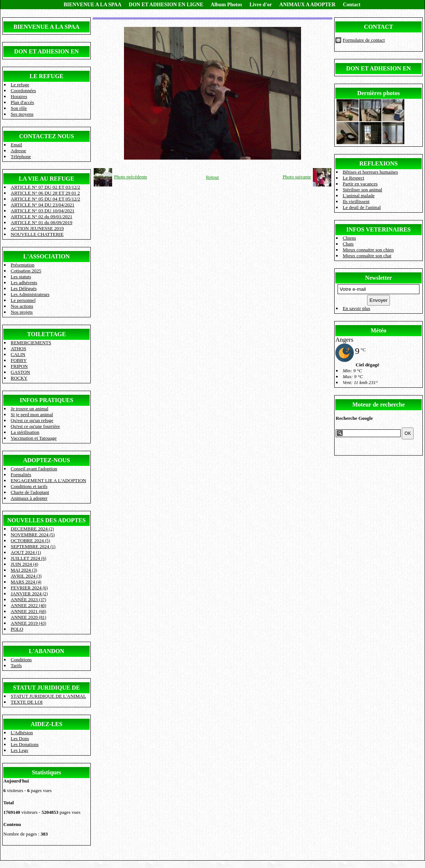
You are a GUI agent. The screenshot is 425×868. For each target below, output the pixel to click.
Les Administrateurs (30, 294)
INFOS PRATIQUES (46, 400)
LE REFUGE (46, 76)
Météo (379, 330)
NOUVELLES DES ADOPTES (47, 520)
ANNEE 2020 (28, 617)
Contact (351, 5)
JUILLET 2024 (28, 558)
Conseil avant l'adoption (34, 469)
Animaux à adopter (29, 498)
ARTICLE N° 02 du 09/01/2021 (42, 217)
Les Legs (19, 750)
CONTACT (379, 27)
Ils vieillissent (356, 201)
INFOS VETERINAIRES (379, 229)
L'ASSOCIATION (46, 256)
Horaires (19, 96)
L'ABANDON (46, 651)
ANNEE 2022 (28, 605)
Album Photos (226, 5)
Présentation (23, 265)
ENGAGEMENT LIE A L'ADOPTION (49, 480)
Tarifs (16, 665)
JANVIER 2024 (29, 594)
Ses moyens (22, 114)
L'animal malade (359, 196)
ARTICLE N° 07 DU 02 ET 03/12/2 (45, 187)
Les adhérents (24, 283)
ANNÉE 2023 (28, 599)
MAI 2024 (24, 570)
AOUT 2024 (26, 552)
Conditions (21, 660)
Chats (348, 244)
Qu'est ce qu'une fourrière (35, 426)
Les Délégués (24, 288)
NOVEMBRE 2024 (33, 535)
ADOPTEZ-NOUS (46, 460)
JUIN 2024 (24, 564)
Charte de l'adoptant (30, 492)
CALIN (18, 354)
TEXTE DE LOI (27, 702)
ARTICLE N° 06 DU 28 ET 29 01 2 (45, 193)
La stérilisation (25, 432)
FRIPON (19, 366)
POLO (17, 629)
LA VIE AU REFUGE (46, 179)
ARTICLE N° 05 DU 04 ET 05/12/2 (45, 199)
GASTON (20, 372)
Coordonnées (23, 90)
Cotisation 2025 (26, 271)
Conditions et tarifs (29, 486)
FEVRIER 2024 (29, 588)
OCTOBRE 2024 (30, 541)
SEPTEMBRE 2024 (33, 546)
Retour (212, 177)
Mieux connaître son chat (367, 256)
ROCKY (19, 378)
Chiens (349, 238)
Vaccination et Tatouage (34, 438)
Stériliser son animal (362, 190)
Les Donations (25, 744)
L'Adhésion (22, 733)
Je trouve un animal (30, 409)
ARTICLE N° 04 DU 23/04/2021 (43, 205)
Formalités (21, 475)
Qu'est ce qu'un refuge (32, 420)
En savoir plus (356, 308)
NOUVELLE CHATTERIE (37, 234)
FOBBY (19, 360)
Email (16, 145)
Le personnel (23, 300)
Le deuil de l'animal (362, 207)
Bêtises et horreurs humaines (370, 172)
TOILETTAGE (46, 334)
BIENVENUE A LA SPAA (93, 5)
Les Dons (20, 738)
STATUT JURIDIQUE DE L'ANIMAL (48, 696)
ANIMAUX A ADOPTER (307, 5)
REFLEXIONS (379, 163)
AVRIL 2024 (26, 576)
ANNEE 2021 (28, 611)
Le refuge (20, 85)
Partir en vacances (360, 184)
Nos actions (22, 306)
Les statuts (21, 277)
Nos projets (22, 312)
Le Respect (353, 178)
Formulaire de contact (364, 40)
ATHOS (18, 348)
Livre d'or (261, 5)
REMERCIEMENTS (31, 343)
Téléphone (21, 156)
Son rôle (19, 108)
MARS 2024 (26, 582)
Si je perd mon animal (32, 414)
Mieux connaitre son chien (368, 250)
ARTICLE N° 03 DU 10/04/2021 (43, 211)
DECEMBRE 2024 (32, 529)
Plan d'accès (22, 102)
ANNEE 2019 (28, 623)
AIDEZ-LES (46, 724)
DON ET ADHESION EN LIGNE (166, 5)
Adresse (18, 151)
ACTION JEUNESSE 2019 (37, 228)
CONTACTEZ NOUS (47, 136)
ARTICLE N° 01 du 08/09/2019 (42, 222)
